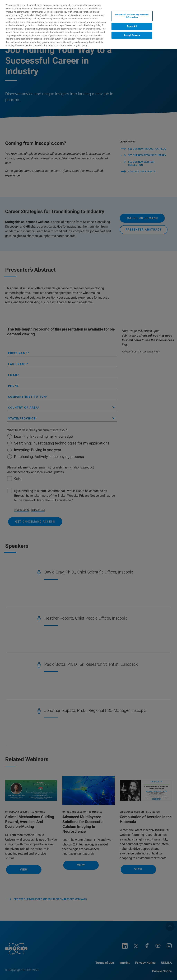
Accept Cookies (132, 35)
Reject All (132, 26)
